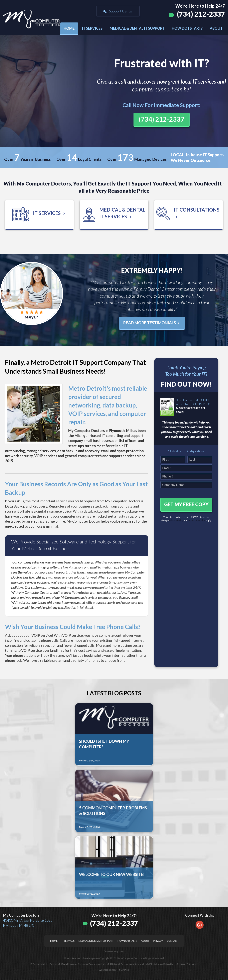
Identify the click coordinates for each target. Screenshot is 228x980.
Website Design (108, 970)
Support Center (118, 11)
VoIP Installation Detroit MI (160, 964)
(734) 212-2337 (201, 14)
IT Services (92, 28)
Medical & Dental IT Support (137, 28)
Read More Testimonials (152, 323)
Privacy (158, 941)
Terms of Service (197, 520)
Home (69, 28)
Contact (172, 941)
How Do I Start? (187, 28)
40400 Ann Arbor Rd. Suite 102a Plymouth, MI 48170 (28, 923)
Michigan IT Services (187, 964)
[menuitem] (69, 29)
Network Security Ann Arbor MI (128, 964)
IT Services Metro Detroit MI (45, 964)
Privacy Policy (176, 520)
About (216, 28)
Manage (124, 970)
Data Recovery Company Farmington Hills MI (86, 964)
